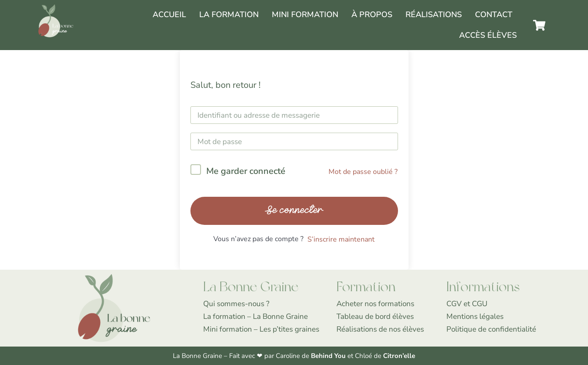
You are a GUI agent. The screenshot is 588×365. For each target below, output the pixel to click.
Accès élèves (488, 35)
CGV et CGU (467, 304)
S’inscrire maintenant (341, 239)
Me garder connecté (246, 171)
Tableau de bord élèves (375, 316)
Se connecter (294, 211)
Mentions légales (475, 316)
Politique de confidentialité (491, 329)
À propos (372, 14)
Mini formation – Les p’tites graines (261, 329)
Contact (494, 14)
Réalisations (434, 14)
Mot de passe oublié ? (363, 172)
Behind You (329, 356)
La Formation (229, 14)
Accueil (169, 14)
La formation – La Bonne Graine (256, 316)
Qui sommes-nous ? (236, 304)
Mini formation (305, 14)
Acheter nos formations (375, 304)
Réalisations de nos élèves (380, 329)
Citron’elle (399, 356)
